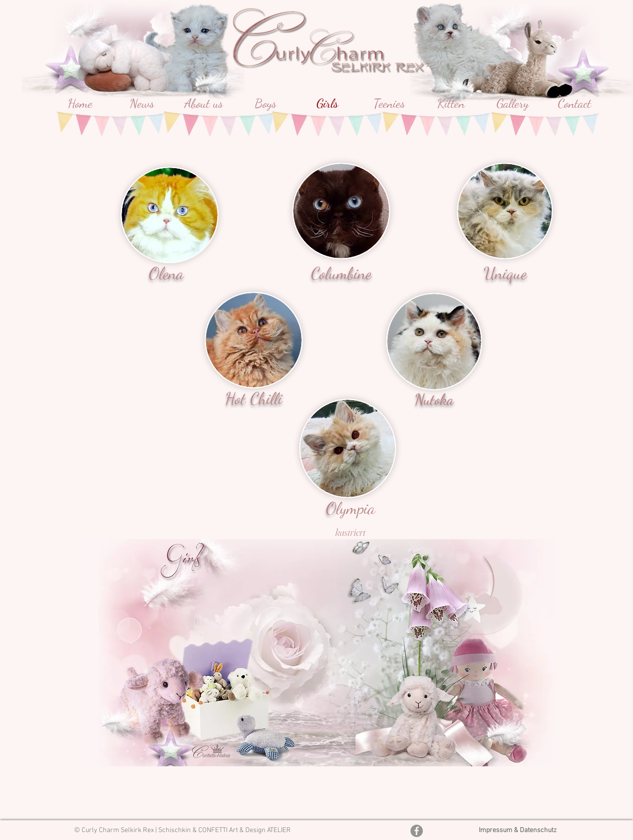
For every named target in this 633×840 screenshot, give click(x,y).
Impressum (496, 830)
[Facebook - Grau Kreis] (417, 831)
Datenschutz (538, 830)
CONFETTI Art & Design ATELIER (245, 830)
